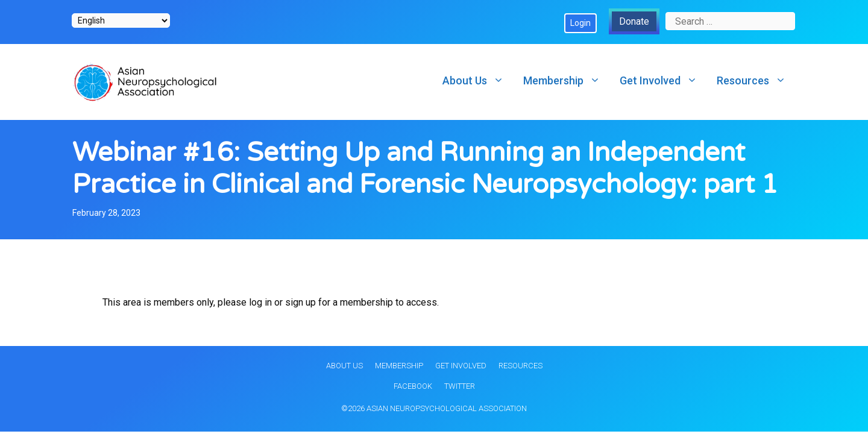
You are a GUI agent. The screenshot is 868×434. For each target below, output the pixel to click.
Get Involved (663, 80)
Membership (567, 80)
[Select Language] (121, 20)
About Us (478, 80)
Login (580, 23)
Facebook (413, 386)
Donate (634, 21)
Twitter (460, 386)
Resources (756, 80)
